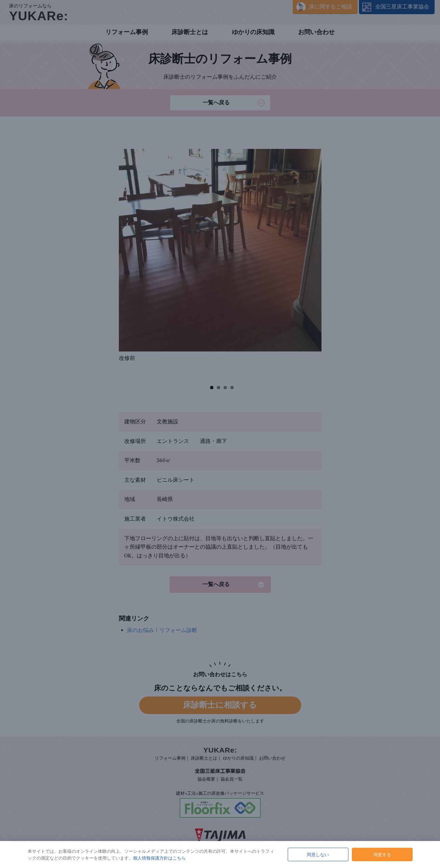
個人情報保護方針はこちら (159, 858)
